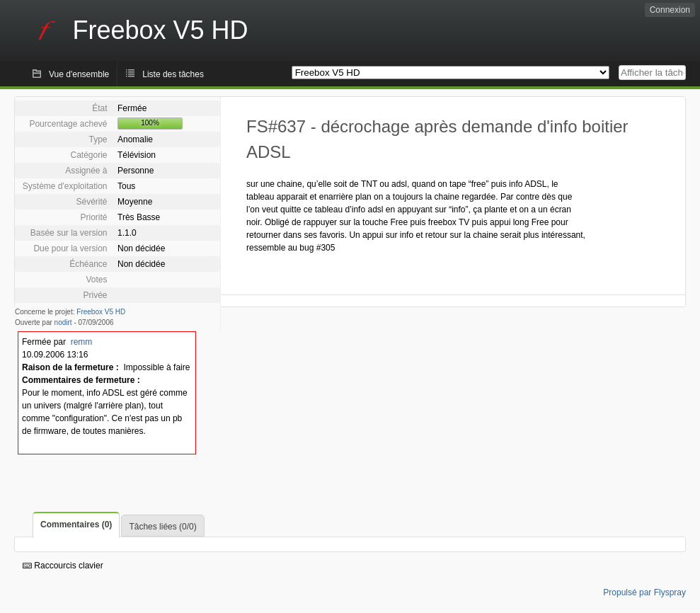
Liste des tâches (173, 74)
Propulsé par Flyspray (644, 592)
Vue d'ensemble (79, 74)
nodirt (63, 322)
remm (82, 342)
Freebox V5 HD (101, 312)
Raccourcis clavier (63, 566)
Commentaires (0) (76, 525)
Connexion (670, 10)
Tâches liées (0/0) (162, 527)
